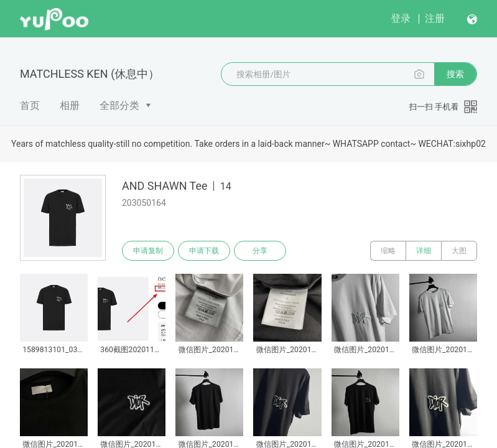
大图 (459, 251)
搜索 (455, 74)
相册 (70, 105)
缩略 (388, 251)
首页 (30, 105)
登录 (401, 18)
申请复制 (148, 251)
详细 (424, 251)
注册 (435, 18)
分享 (260, 251)
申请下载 (204, 251)
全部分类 (119, 105)
